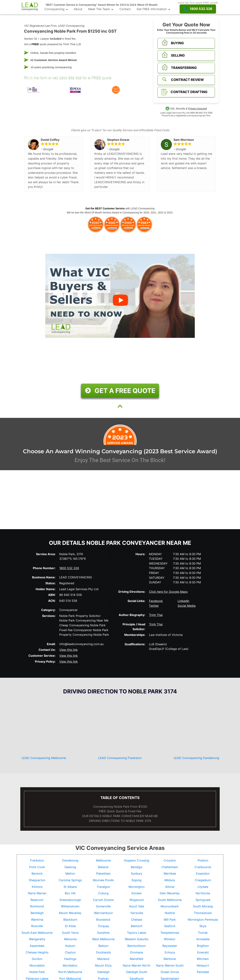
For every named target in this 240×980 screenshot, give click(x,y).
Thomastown (203, 913)
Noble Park (37, 972)
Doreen (137, 893)
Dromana (137, 952)
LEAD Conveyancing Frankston (120, 758)
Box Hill (70, 893)
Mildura (170, 880)
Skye (203, 926)
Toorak (203, 933)
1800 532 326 (70, 78)
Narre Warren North (137, 965)
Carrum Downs (103, 900)
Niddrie (170, 913)
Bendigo (137, 867)
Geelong (70, 867)
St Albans (70, 887)
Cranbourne (203, 867)
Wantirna (37, 920)
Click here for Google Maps (168, 592)
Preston (203, 860)
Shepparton (37, 880)
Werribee (170, 873)
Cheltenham (170, 867)
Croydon (170, 860)
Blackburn (70, 920)
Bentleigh (37, 913)
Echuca (170, 952)
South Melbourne (170, 900)
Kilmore (37, 887)
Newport (203, 965)
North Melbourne (70, 972)
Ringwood (137, 900)
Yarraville (137, 913)
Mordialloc (70, 965)
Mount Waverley (70, 913)
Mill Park (170, 920)
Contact (125, 9)
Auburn (70, 946)
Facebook (156, 601)
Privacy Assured (198, 109)
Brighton (203, 946)
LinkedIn (183, 601)
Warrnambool (103, 913)
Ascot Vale (137, 906)
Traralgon (103, 887)
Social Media (187, 606)
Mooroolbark (170, 906)
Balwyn (103, 946)
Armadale (203, 939)
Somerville (103, 906)
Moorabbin (37, 965)
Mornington (137, 887)
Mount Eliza (103, 965)
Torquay (103, 926)
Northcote (203, 893)
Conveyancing (56, 9)
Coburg (103, 893)
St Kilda (70, 926)
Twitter (154, 606)
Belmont (137, 926)
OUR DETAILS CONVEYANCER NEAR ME (120, 816)
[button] (198, 9)
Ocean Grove (170, 972)
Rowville (37, 926)
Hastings (70, 959)
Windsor (170, 939)
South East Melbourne (37, 933)
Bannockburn (137, 946)
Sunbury (137, 873)
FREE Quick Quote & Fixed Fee (120, 811)
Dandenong (70, 860)
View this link (68, 650)
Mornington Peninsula (203, 920)
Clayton (70, 952)
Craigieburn (203, 880)
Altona (170, 887)
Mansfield (137, 959)
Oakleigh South (137, 972)
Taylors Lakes (137, 933)
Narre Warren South (170, 965)
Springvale (203, 900)
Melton (70, 873)
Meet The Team (101, 9)
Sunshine (103, 933)
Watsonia (70, 939)
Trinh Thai (156, 615)
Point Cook (37, 867)
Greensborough (70, 900)
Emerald (203, 952)
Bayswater (170, 946)
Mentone (170, 959)
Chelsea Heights (37, 952)
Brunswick (103, 920)
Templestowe (170, 933)
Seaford (170, 926)
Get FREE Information (153, 9)
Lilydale (203, 887)
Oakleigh (103, 972)
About (78, 9)
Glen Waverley (170, 893)
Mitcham (203, 959)
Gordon (37, 959)
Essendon (203, 873)
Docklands (103, 952)
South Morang (203, 906)
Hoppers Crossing (137, 860)
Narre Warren (37, 893)
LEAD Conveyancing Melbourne (44, 758)
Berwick (37, 873)
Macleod (103, 959)
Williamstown (70, 906)
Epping (137, 880)
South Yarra (70, 933)
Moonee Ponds (103, 880)
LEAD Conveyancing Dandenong (196, 758)
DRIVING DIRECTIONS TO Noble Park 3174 (120, 821)
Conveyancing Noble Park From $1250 (120, 807)
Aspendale (37, 946)
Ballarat (103, 867)
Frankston (37, 860)
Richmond (37, 906)
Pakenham (103, 873)
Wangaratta (37, 939)
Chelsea (137, 920)
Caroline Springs (70, 880)
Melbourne (103, 860)
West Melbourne (103, 939)
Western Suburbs (137, 939)
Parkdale (203, 972)
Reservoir (37, 900)
